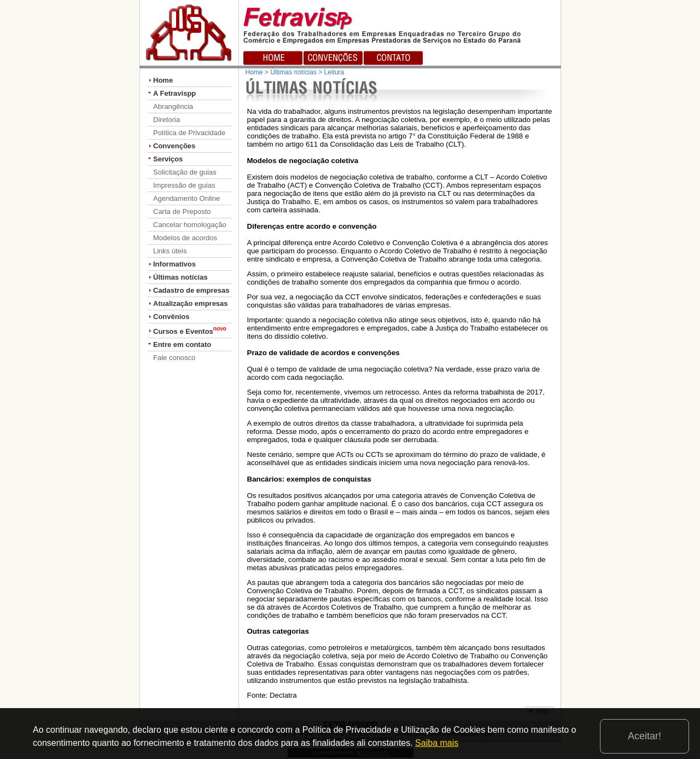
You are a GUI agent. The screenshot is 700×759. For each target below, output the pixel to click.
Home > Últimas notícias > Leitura (295, 72)
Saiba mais (437, 743)
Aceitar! (644, 736)
